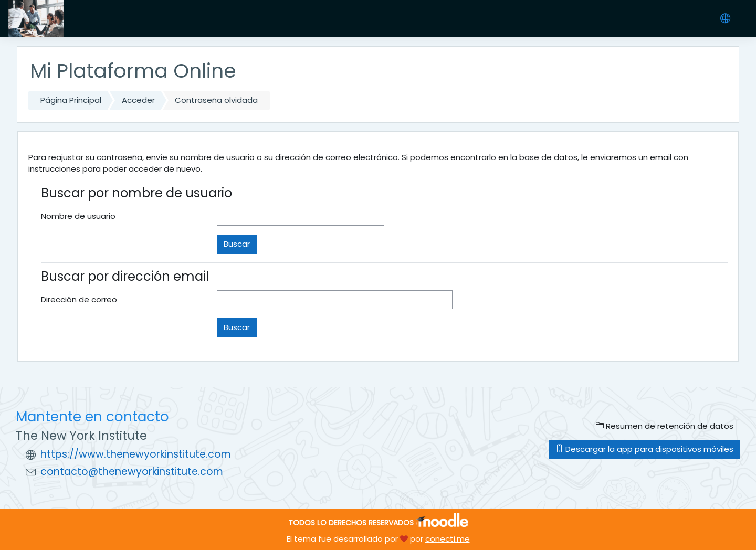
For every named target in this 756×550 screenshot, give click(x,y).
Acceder (138, 100)
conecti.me (448, 539)
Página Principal (71, 100)
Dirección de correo (79, 299)
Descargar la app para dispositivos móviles (644, 449)
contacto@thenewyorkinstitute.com (132, 472)
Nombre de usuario (78, 216)
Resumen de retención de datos (665, 426)
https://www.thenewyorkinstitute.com (136, 454)
